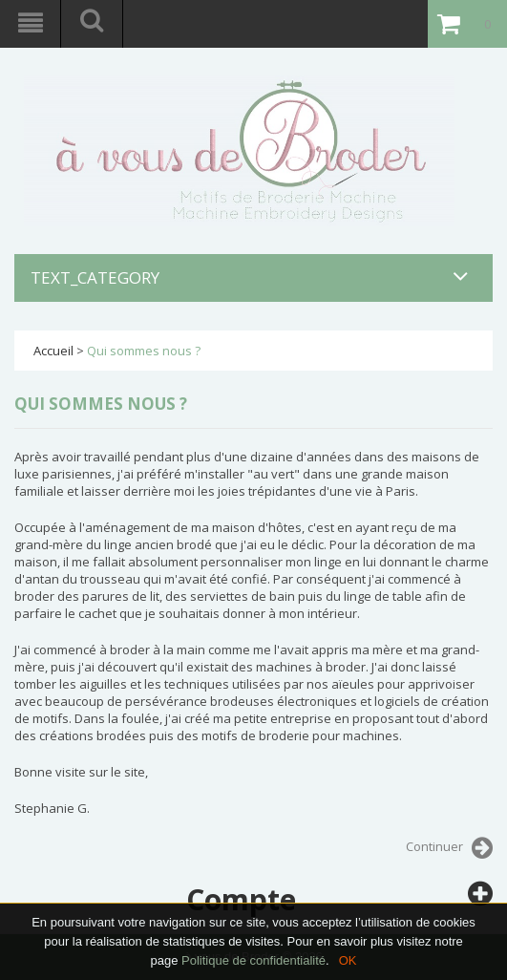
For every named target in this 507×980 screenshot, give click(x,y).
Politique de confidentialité (253, 960)
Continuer (449, 848)
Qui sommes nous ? (144, 351)
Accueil (53, 351)
